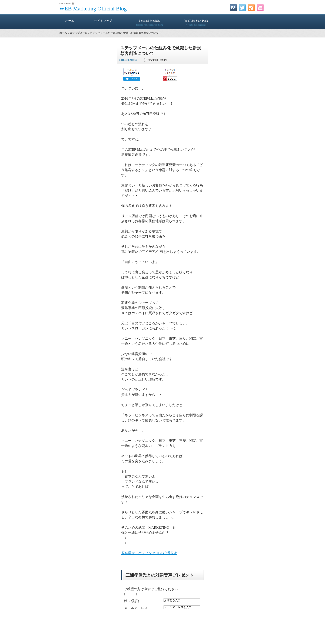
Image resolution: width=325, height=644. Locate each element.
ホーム (70, 21)
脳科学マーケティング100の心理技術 (149, 553)
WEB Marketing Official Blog (93, 9)
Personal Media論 (150, 21)
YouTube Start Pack (196, 21)
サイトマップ (103, 21)
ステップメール (78, 33)
